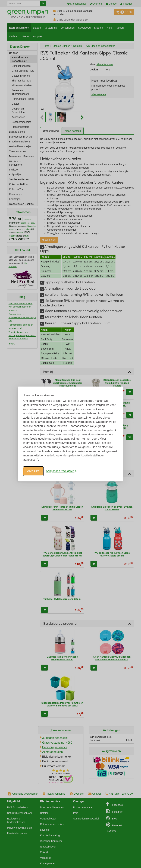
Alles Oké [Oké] (33, 471)
